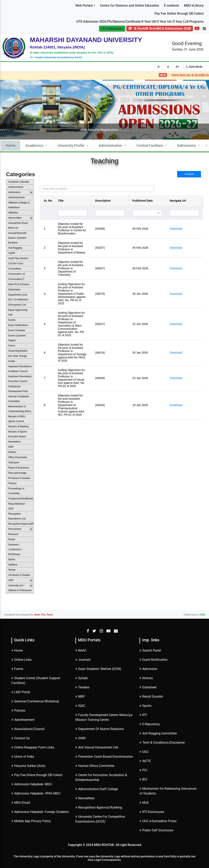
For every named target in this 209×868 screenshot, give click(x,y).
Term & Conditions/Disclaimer (162, 743)
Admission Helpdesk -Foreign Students (40, 812)
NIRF (80, 697)
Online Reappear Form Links (33, 747)
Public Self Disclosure (156, 830)
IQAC (80, 706)
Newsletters (85, 798)
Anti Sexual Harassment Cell (97, 747)
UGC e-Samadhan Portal (158, 821)
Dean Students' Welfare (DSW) (98, 669)
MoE (144, 803)
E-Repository (150, 724)
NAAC (81, 650)
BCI (143, 779)
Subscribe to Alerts (21, 17)
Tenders (82, 687)
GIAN (80, 738)
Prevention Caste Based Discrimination (104, 757)
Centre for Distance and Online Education (130, 6)
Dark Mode (194, 67)
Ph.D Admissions (112, 29)
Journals (83, 660)
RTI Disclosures (152, 812)
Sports (145, 706)
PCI (143, 770)
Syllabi (82, 678)
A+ (177, 67)
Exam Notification (153, 660)
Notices (146, 678)
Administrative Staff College (97, 789)
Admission (148, 669)
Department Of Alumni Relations (100, 729)
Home (11, 145)
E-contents (172, 6)
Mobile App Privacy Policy (31, 821)
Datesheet (148, 687)
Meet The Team (44, 615)
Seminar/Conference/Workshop (35, 701)
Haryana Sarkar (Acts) (28, 766)
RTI (143, 715)
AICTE (145, 761)
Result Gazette (151, 697)
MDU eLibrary (194, 6)
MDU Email (21, 803)
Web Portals (84, 6)
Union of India (23, 757)
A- (159, 67)
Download (176, 229)
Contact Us (21, 738)
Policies (18, 711)
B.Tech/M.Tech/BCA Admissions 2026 (160, 29)
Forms (17, 669)
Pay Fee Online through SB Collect (179, 14)
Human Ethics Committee (95, 766)
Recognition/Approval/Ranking (99, 807)
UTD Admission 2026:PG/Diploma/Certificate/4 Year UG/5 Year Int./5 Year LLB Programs (140, 22)
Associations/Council (28, 729)
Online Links (22, 660)
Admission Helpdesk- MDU (32, 784)
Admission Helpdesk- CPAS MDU (36, 793)
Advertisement (23, 720)
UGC (144, 752)
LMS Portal (21, 692)
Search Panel (150, 650)
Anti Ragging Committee (158, 733)
